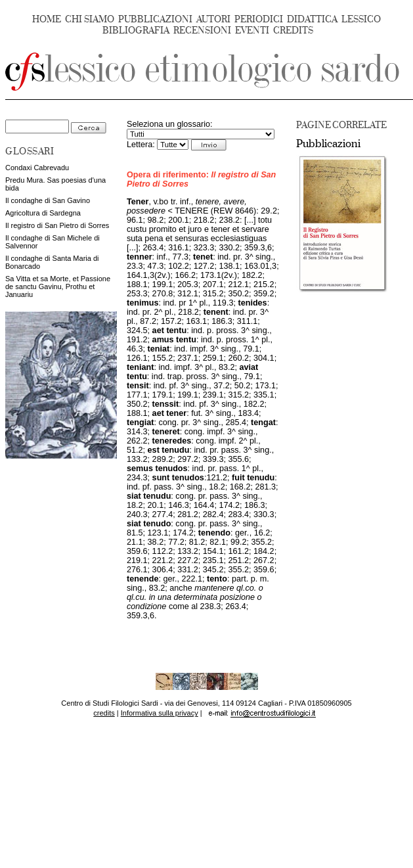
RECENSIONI (202, 31)
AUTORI (213, 19)
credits (104, 713)
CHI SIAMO (90, 19)
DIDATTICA (312, 19)
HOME (47, 19)
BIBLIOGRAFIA (136, 31)
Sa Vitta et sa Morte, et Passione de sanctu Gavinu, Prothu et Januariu (58, 286)
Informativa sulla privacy (160, 713)
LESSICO (361, 19)
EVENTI (252, 31)
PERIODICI (259, 19)
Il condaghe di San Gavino (48, 200)
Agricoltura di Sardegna (43, 213)
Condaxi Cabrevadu (37, 168)
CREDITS (293, 31)
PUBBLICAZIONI (155, 19)
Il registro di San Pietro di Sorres (57, 225)
